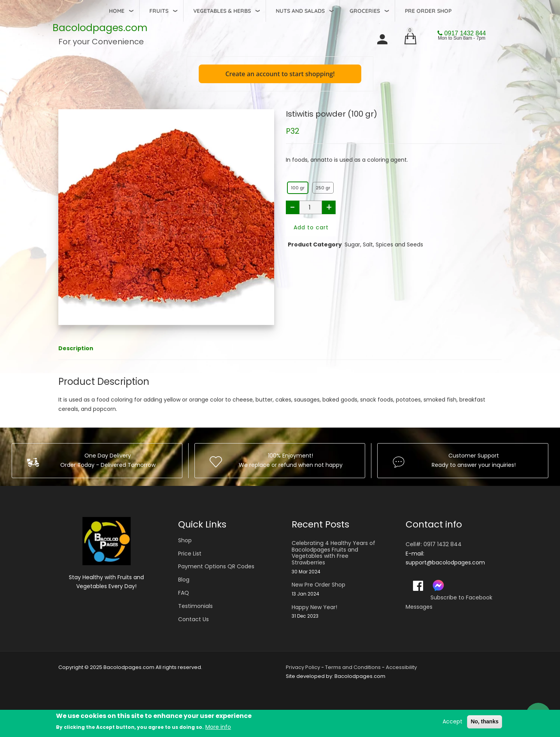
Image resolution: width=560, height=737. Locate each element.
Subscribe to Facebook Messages (449, 602)
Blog (184, 580)
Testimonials (195, 606)
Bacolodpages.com (100, 28)
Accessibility (401, 667)
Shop (185, 540)
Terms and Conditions (353, 667)
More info (218, 727)
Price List (190, 554)
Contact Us (193, 619)
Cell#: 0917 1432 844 (434, 544)
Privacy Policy (303, 667)
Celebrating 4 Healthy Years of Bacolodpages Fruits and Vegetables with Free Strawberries (333, 553)
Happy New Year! (314, 607)
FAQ (184, 593)
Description (76, 348)
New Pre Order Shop (318, 585)
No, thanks (485, 721)
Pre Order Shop (428, 11)
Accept (452, 721)
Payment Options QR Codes (216, 566)
